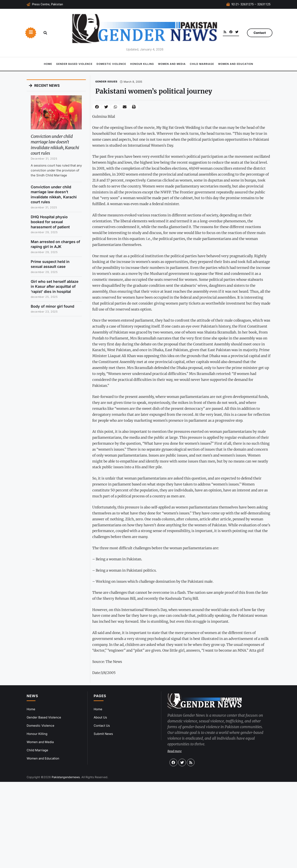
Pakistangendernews (66, 777)
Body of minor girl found (52, 306)
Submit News (103, 734)
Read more (175, 751)
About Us (100, 717)
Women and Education (236, 64)
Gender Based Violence (74, 64)
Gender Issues (106, 82)
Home (48, 64)
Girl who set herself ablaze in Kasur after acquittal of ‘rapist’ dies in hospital (55, 287)
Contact (260, 33)
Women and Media (172, 64)
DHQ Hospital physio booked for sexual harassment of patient (50, 222)
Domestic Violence (111, 64)
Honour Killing (142, 64)
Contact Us (102, 726)
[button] (45, 33)
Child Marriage (202, 64)
